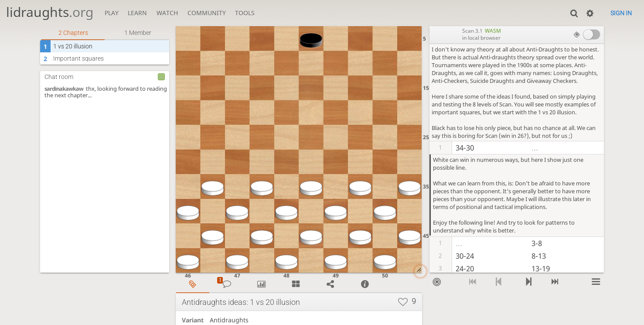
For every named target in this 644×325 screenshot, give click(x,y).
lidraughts (50, 12)
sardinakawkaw (64, 89)
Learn (137, 13)
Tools (245, 13)
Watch (167, 13)
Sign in (621, 13)
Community (207, 13)
